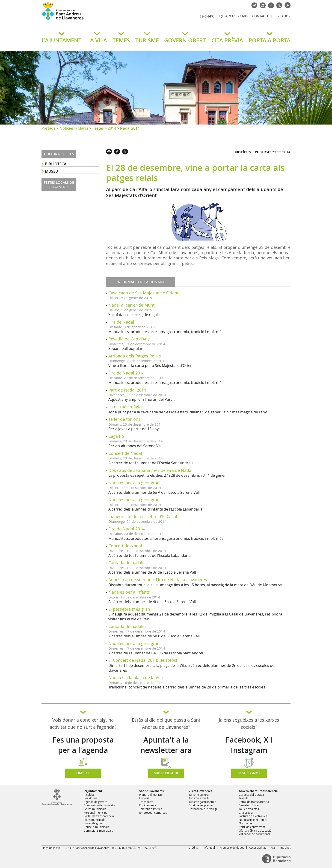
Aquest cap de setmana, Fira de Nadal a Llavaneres (158, 580)
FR (212, 16)
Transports (146, 802)
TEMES (121, 40)
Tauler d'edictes (249, 809)
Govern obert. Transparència (258, 791)
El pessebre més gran (129, 609)
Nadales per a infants (129, 592)
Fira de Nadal (121, 322)
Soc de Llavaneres (151, 791)
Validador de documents (254, 834)
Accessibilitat (257, 848)
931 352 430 (146, 848)
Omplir (83, 773)
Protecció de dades (232, 848)
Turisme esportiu (199, 798)
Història (144, 798)
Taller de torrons (124, 419)
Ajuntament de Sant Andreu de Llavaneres (96, 20)
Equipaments (148, 805)
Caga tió (116, 436)
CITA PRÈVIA (227, 40)
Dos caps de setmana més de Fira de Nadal (150, 470)
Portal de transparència (99, 816)
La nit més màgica (126, 407)
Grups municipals (95, 809)
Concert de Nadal (125, 453)
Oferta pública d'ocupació (255, 830)
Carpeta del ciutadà (251, 795)
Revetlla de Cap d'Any (129, 339)
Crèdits (193, 848)
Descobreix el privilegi (203, 809)
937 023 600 (125, 848)
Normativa (246, 823)
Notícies (67, 128)
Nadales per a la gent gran (134, 483)
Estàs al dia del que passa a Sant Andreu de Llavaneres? (166, 723)
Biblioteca (56, 164)
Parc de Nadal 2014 (127, 390)
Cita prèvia (246, 813)
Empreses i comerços (153, 813)
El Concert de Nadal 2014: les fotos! (143, 660)
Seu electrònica (249, 805)
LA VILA (97, 40)
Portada (49, 128)
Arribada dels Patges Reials (135, 356)
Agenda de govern (95, 802)
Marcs (83, 128)
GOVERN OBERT (185, 40)
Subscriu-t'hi (166, 773)
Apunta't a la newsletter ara (166, 745)
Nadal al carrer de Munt (131, 305)
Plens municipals (94, 820)
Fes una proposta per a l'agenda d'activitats (83, 750)
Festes (98, 128)
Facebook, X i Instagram (249, 745)
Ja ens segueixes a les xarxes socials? (249, 723)
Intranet (285, 848)
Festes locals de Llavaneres (59, 185)
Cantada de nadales (127, 563)
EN (207, 16)
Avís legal (209, 848)
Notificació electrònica (253, 820)
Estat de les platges (201, 805)
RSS (273, 848)
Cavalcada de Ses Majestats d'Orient (143, 293)
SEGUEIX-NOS (249, 773)
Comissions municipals (98, 830)
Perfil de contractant (252, 827)
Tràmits (244, 798)
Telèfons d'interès (151, 809)
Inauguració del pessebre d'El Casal (143, 517)
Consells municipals (96, 827)
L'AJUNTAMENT (62, 40)
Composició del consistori (100, 805)
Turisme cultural (199, 795)
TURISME (147, 40)
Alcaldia (89, 795)
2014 (112, 128)
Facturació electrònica (253, 816)
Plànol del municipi (151, 795)
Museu (52, 171)
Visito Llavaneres (200, 791)
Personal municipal (96, 813)
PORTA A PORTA (270, 40)
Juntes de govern (94, 823)
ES (202, 16)
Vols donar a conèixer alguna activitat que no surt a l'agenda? (83, 723)
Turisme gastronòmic (202, 802)
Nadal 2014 (130, 128)
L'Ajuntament (93, 791)
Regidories (90, 798)
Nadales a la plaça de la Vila (136, 677)
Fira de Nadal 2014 (126, 373)
